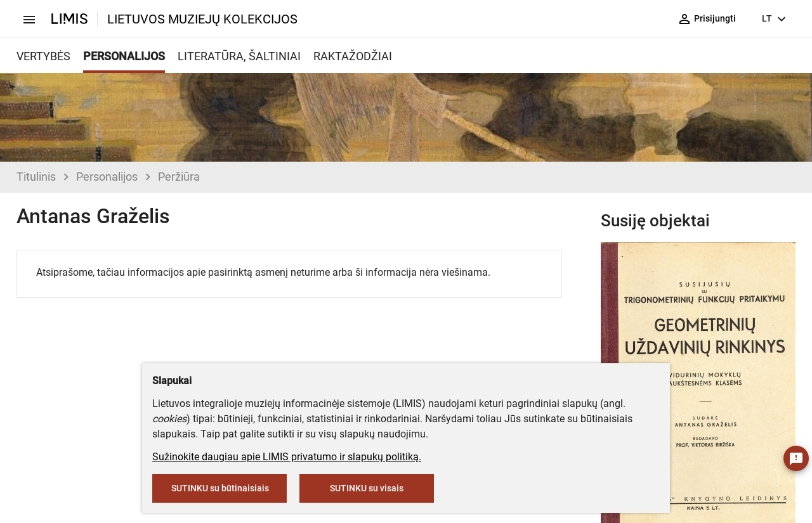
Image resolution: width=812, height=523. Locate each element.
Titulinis (36, 177)
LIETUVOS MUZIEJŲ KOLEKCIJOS (202, 19)
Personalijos (107, 177)
